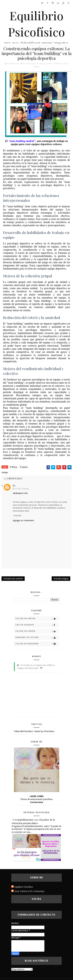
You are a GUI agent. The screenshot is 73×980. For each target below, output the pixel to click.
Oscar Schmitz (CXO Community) (29, 891)
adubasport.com (20, 493)
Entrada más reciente (13, 579)
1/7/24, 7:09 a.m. (22, 489)
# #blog (13, 467)
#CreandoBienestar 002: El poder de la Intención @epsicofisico (33, 821)
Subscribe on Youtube (37, 638)
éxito (66, 64)
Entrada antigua (61, 579)
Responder (18, 516)
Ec (14, 485)
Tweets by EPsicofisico (44, 731)
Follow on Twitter (37, 619)
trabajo (37, 67)
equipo (49, 64)
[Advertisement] (37, 696)
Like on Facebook (37, 625)
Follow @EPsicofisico (23, 731)
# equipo (24, 467)
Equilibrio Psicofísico (24, 887)
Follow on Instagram (37, 644)
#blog (42, 64)
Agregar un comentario (23, 520)
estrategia (58, 64)
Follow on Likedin (37, 631)
